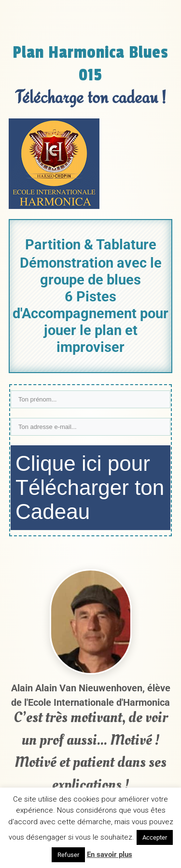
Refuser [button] (68, 855)
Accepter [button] (155, 837)
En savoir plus (110, 855)
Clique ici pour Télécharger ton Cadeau (90, 487)
